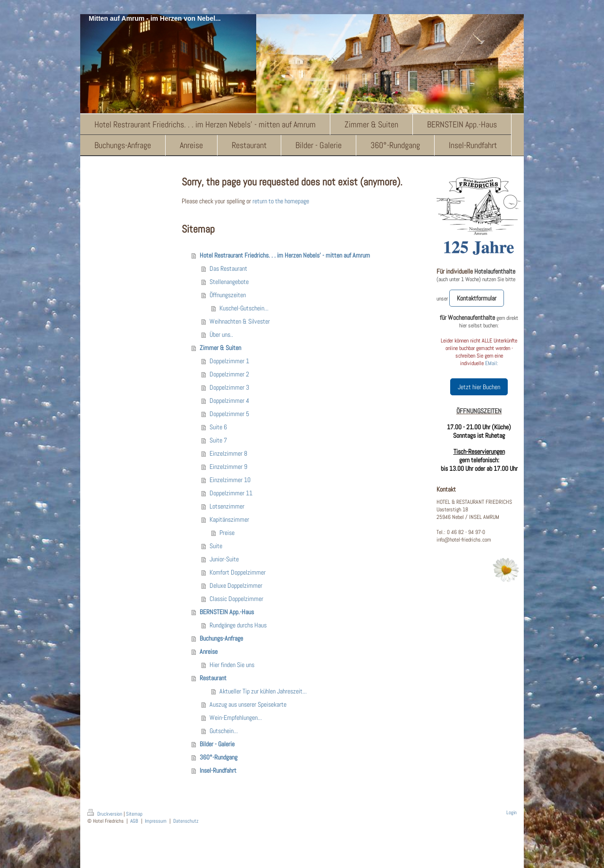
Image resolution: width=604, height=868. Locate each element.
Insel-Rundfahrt (218, 770)
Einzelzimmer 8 (228, 453)
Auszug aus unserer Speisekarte (248, 704)
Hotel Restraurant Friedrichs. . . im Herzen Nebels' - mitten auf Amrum (285, 255)
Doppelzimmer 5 (229, 414)
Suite (216, 546)
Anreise (209, 651)
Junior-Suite (224, 559)
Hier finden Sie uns (232, 665)
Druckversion (105, 814)
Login (512, 812)
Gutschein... (224, 731)
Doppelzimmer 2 (229, 374)
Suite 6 (218, 427)
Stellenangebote (229, 282)
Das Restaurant (228, 268)
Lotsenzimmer (227, 506)
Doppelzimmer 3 (229, 387)
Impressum (156, 821)
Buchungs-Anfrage (221, 638)
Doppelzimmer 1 (229, 361)
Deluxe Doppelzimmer (236, 585)
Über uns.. (221, 334)
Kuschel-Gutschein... (244, 308)
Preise (227, 533)
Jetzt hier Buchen (479, 387)
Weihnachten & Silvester (240, 321)
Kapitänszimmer (229, 519)
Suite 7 (218, 440)
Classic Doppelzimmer (236, 599)
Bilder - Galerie (217, 744)
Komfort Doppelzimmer (238, 572)
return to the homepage (281, 201)
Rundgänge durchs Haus (238, 625)
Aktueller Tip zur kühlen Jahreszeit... (263, 691)
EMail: (492, 363)
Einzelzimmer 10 (230, 480)
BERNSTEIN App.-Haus (227, 612)
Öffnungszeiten (228, 295)
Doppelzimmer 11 (231, 493)
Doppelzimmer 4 (229, 401)
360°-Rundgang (218, 757)
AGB (134, 821)
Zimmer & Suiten (220, 348)
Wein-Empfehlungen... (236, 718)
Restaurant (213, 678)
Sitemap (134, 814)
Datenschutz (186, 821)
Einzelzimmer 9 (228, 467)
